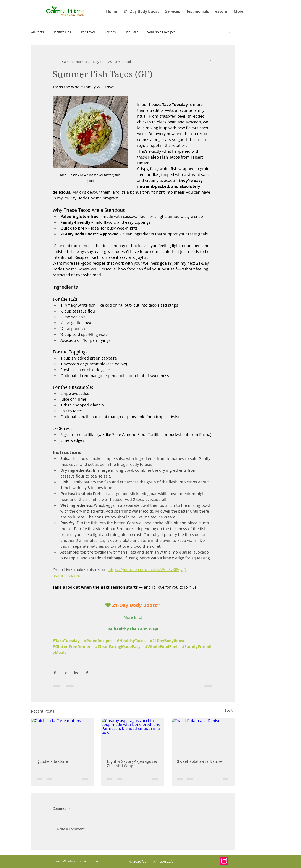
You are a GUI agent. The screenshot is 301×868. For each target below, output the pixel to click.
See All (230, 710)
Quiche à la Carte (52, 761)
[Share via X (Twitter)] (65, 673)
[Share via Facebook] (55, 673)
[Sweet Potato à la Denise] (203, 736)
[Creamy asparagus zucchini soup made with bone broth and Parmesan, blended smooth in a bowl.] (133, 736)
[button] (229, 32)
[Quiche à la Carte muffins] (62, 736)
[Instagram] (224, 861)
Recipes (110, 32)
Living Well (88, 32)
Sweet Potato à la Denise (200, 761)
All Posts (37, 32)
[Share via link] (87, 673)
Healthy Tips (62, 32)
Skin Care (131, 32)
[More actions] (210, 62)
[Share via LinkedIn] (76, 673)
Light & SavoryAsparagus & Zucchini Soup (132, 764)
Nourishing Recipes (161, 32)
